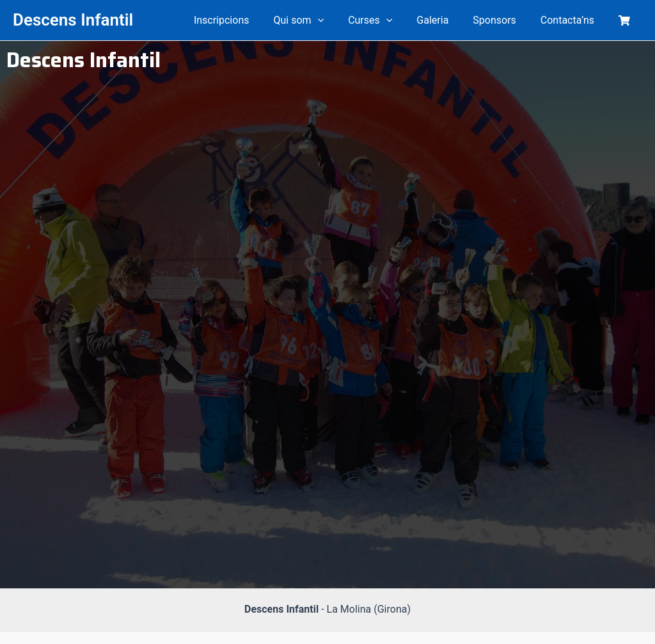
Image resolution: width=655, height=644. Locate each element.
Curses (387, 20)
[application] (338, 20)
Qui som (320, 20)
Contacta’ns (573, 20)
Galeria (446, 20)
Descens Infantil (73, 20)
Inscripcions (247, 20)
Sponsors (504, 20)
